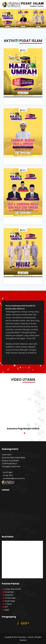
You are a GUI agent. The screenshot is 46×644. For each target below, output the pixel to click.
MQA (7, 610)
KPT (7, 607)
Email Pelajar (10, 601)
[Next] (44, 19)
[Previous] (2, 19)
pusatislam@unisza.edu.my (14, 478)
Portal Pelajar (10, 598)
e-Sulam (8, 604)
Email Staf (9, 595)
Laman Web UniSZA (11, 589)
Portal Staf (9, 592)
